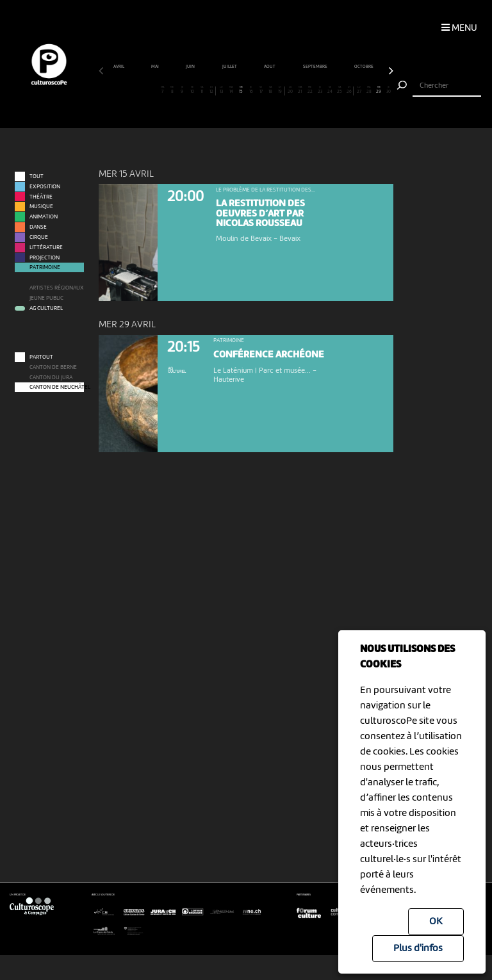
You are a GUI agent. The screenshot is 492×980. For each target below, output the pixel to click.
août (270, 67)
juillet (230, 67)
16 (251, 90)
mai (155, 67)
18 (270, 90)
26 (349, 90)
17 (261, 90)
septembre (316, 67)
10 (192, 90)
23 (320, 90)
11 (202, 90)
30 (389, 90)
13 (222, 90)
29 (379, 90)
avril (119, 67)
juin (191, 67)
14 (231, 90)
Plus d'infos (418, 949)
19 (280, 90)
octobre (364, 67)
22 (310, 90)
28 (369, 90)
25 (340, 90)
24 (330, 90)
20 (290, 90)
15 (241, 90)
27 (359, 90)
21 (300, 90)
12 (211, 90)
